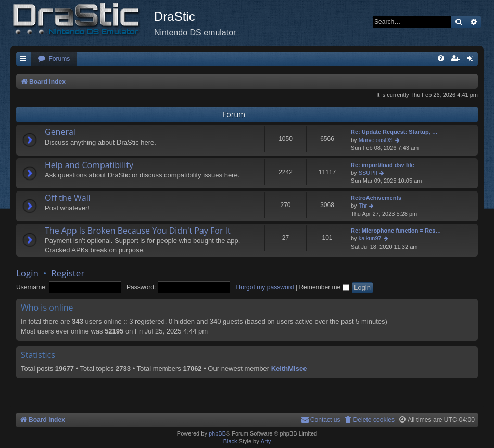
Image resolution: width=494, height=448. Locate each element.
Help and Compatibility (89, 165)
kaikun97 (370, 238)
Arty (266, 441)
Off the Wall (68, 198)
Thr (363, 206)
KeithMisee (289, 369)
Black (230, 441)
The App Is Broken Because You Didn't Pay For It (138, 231)
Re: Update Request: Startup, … (394, 132)
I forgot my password (264, 287)
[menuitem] (54, 59)
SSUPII (368, 173)
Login (27, 273)
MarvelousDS (376, 140)
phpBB (217, 433)
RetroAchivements (376, 198)
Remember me (324, 287)
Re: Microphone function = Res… (396, 231)
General (60, 132)
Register (68, 273)
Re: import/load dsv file (383, 165)
